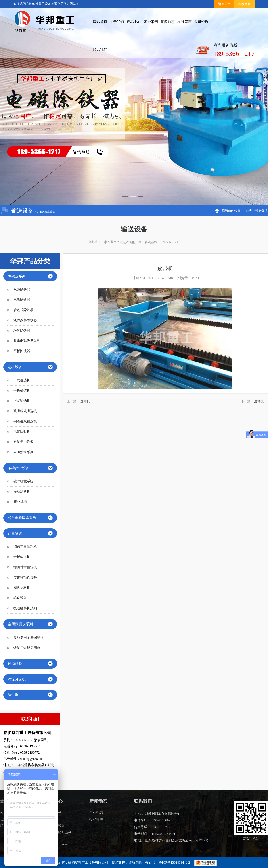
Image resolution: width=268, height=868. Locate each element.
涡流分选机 (17, 679)
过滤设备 (15, 664)
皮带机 (85, 401)
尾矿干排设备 (23, 442)
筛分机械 (20, 502)
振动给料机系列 (25, 608)
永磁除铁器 (22, 289)
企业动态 (96, 812)
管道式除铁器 (23, 310)
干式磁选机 (22, 380)
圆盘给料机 (22, 588)
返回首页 (224, 4)
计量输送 (15, 533)
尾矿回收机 (22, 432)
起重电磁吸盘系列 (27, 341)
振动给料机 (22, 492)
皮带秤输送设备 (25, 577)
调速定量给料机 (25, 547)
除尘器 (13, 695)
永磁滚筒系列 (23, 452)
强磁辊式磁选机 (25, 411)
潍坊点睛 (135, 862)
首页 (249, 211)
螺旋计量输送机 (25, 567)
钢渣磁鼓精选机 (25, 421)
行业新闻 (96, 819)
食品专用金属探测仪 (28, 637)
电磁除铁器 (22, 300)
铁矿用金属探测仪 (27, 648)
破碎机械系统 (23, 481)
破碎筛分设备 (19, 468)
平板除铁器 (22, 351)
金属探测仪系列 (20, 624)
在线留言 (245, 4)
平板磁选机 (22, 391)
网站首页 (100, 22)
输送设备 (262, 211)
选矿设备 (15, 367)
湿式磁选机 (22, 401)
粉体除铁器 (22, 331)
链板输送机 (22, 557)
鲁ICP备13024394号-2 (174, 862)
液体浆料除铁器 (25, 320)
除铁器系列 (17, 276)
